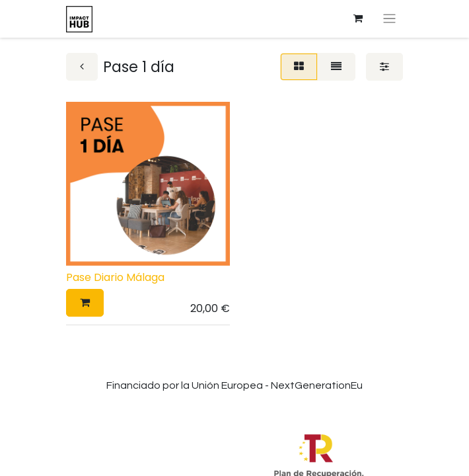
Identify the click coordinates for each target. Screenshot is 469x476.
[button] (85, 303)
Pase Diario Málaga (115, 277)
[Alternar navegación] (389, 19)
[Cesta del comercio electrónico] (358, 19)
